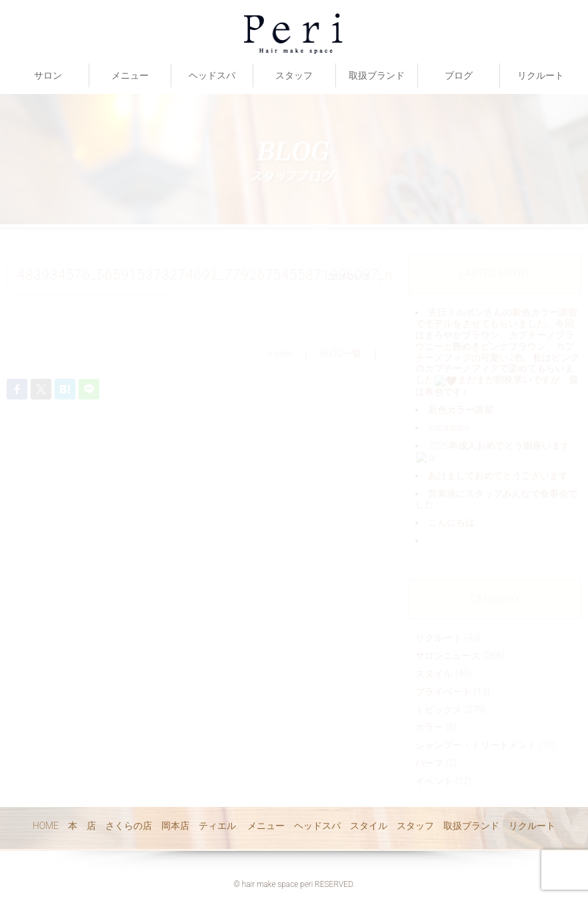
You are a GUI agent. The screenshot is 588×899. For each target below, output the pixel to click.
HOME (46, 826)
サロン (48, 75)
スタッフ (294, 75)
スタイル (369, 826)
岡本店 (175, 826)
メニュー (130, 75)
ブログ (459, 75)
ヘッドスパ (212, 75)
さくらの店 (129, 826)
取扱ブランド (377, 75)
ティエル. (218, 826)
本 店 (82, 826)
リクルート (541, 75)
